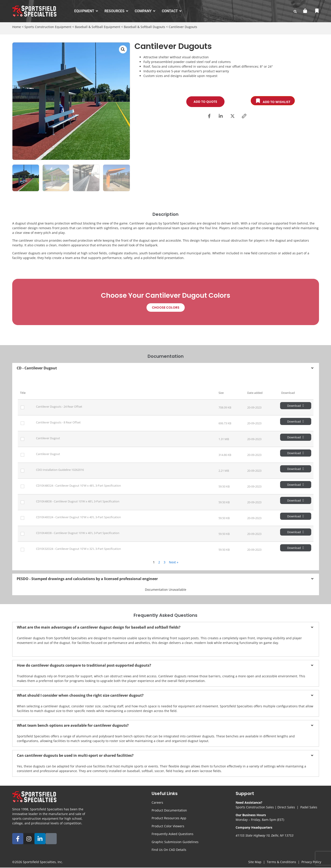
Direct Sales (286, 807)
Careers (157, 802)
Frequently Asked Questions (173, 834)
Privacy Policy (311, 862)
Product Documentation (169, 810)
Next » (174, 562)
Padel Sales (309, 807)
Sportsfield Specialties (39, 862)
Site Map (255, 862)
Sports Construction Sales (255, 807)
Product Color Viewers (168, 826)
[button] (123, 49)
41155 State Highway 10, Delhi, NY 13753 (265, 835)
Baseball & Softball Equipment (98, 27)
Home (17, 27)
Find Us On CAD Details (169, 850)
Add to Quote (205, 102)
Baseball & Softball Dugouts (144, 27)
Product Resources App (169, 818)
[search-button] (295, 12)
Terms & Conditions (281, 862)
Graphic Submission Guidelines (175, 842)
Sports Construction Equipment (48, 27)
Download (296, 406)
